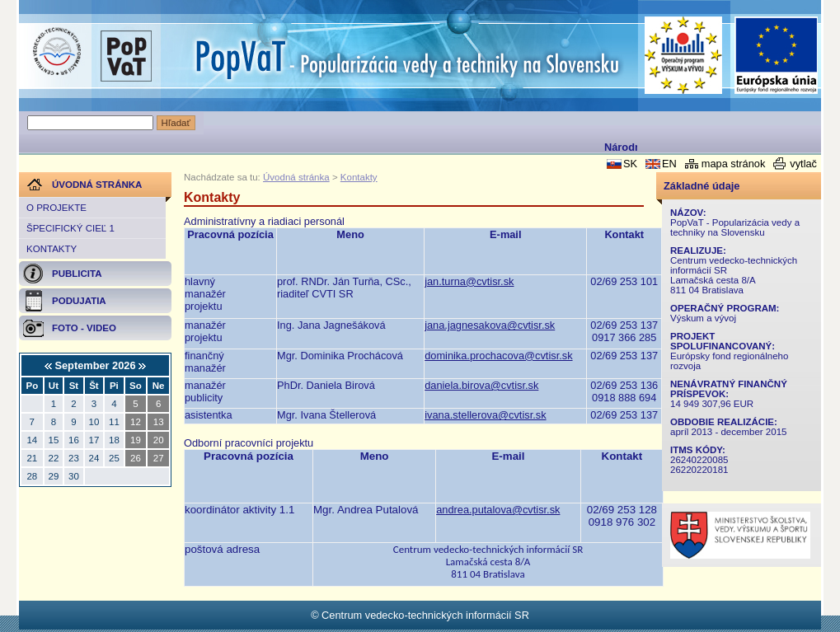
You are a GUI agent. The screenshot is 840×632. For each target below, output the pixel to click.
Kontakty (52, 249)
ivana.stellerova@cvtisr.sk (485, 415)
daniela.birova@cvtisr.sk (481, 385)
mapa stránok (734, 164)
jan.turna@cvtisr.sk (469, 281)
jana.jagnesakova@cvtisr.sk (490, 325)
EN (669, 164)
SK (630, 164)
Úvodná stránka (296, 177)
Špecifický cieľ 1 (70, 228)
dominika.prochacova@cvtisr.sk (498, 356)
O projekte (56, 208)
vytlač (803, 164)
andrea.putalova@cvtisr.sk (498, 510)
